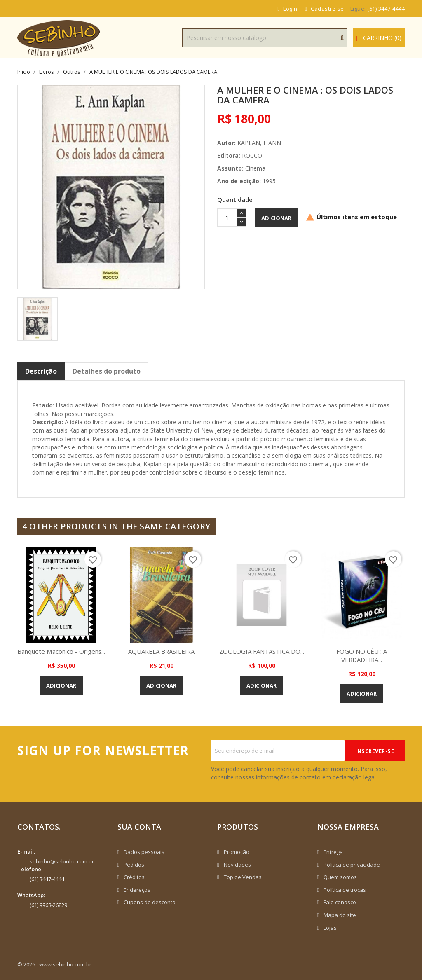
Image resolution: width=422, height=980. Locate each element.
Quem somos (340, 877)
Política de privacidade (351, 865)
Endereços (136, 890)
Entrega (333, 852)
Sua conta (139, 827)
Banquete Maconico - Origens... (61, 651)
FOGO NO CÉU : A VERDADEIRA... (362, 655)
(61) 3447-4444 (386, 9)
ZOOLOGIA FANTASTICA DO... (262, 651)
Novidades (237, 865)
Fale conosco (339, 902)
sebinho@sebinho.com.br (62, 861)
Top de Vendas (242, 877)
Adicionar (276, 218)
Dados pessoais (143, 852)
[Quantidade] (227, 218)
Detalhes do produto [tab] (107, 371)
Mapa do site (339, 915)
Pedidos (133, 865)
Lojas (329, 928)
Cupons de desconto (149, 902)
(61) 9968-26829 (48, 905)
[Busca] (265, 38)
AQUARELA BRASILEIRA (162, 651)
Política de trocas (344, 890)
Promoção (236, 852)
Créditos (134, 877)
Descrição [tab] (41, 371)
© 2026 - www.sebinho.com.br (54, 964)
